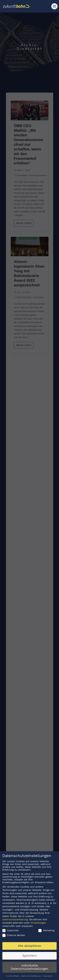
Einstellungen (38, 923)
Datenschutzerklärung (15, 920)
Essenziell (10, 931)
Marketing (46, 931)
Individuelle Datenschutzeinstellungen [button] (29, 967)
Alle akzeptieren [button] (29, 946)
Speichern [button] (30, 956)
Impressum (48, 976)
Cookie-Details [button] (13, 976)
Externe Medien (14, 936)
